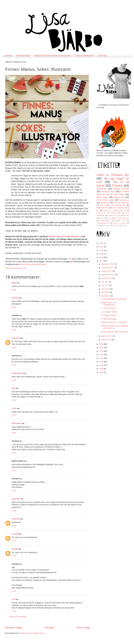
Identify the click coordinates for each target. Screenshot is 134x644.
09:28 (14, 307)
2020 (102, 250)
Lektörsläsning (105, 220)
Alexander (16, 499)
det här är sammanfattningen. (34, 264)
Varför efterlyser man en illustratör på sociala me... (115, 327)
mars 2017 (106, 296)
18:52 (14, 433)
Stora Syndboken (118, 226)
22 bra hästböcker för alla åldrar (114, 299)
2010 (102, 365)
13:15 (14, 330)
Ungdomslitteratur (103, 223)
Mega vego (121, 220)
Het (125, 210)
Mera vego (102, 197)
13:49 (14, 511)
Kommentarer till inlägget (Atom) (32, 633)
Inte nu (102, 218)
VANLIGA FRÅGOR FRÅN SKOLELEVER (53, 56)
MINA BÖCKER (23, 56)
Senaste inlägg (13, 628)
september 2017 (108, 275)
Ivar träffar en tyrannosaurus (118, 218)
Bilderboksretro (103, 208)
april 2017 (106, 292)
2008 (102, 372)
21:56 (14, 526)
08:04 (14, 290)
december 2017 (108, 264)
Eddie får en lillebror (111, 210)
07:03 (14, 365)
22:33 (14, 453)
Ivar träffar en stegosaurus (113, 205)
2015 (102, 348)
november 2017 (108, 268)
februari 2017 (107, 336)
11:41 (14, 591)
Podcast (118, 186)
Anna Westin (17, 373)
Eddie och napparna (120, 223)
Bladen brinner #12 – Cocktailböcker (109, 304)
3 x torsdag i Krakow (109, 312)
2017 (102, 261)
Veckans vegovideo (121, 203)
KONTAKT (103, 56)
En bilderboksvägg (108, 319)
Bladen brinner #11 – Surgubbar (114, 322)
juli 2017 (105, 282)
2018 (102, 257)
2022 (102, 243)
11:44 (14, 611)
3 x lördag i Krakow (109, 308)
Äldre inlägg (83, 628)
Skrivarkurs (124, 200)
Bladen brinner (121, 189)
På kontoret (107, 226)
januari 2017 (107, 340)
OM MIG (9, 56)
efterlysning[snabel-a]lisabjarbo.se (65, 236)
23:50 (14, 400)
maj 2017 (106, 289)
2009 (102, 369)
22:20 (14, 348)
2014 (102, 351)
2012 (102, 358)
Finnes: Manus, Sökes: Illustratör (114, 332)
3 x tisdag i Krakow (109, 315)
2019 (102, 254)
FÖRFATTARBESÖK (84, 56)
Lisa (13, 599)
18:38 (14, 380)
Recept (126, 215)
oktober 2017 (107, 271)
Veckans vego (108, 191)
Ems (14, 388)
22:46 (14, 491)
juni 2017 (106, 285)
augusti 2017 (107, 278)
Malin (14, 283)
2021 (102, 247)
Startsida (49, 628)
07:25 (14, 471)
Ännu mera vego (105, 200)
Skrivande (101, 189)
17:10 (14, 415)
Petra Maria (17, 423)
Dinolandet (105, 203)
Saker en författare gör (113, 175)
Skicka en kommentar (18, 617)
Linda (14, 408)
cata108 (15, 534)
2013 (102, 355)
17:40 (14, 541)
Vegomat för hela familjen (107, 213)
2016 (102, 344)
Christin (15, 298)
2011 (102, 362)
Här (70, 259)
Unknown (16, 338)
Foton (98, 226)
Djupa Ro (119, 197)
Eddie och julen (114, 215)
